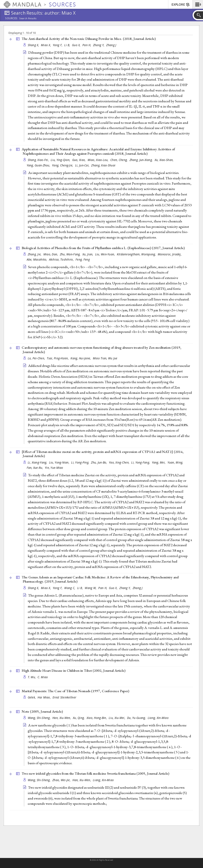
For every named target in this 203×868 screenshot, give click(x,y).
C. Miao (43, 677)
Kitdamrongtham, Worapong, (137, 254)
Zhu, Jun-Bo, (99, 462)
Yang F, (58, 45)
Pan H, (87, 45)
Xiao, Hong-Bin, (97, 718)
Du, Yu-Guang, (137, 718)
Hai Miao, (45, 697)
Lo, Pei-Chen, (37, 358)
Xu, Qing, (79, 718)
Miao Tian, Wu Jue (105, 358)
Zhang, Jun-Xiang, (142, 160)
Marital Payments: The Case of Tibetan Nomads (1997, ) (75, 691)
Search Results (28, 18)
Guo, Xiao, (79, 160)
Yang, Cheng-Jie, (63, 165)
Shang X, (34, 45)
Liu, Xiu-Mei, (117, 718)
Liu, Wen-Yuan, (105, 254)
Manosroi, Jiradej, (170, 254)
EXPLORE (181, 5)
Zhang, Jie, (35, 254)
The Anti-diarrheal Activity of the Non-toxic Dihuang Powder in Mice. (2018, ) (89, 39)
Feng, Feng (83, 259)
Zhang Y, (99, 45)
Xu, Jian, (88, 254)
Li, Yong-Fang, (141, 462)
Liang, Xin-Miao (158, 718)
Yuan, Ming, (176, 462)
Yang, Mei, (159, 462)
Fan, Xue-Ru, (35, 468)
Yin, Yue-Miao (54, 468)
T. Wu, (32, 677)
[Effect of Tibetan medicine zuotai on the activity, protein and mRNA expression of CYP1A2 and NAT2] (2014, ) (103, 454)
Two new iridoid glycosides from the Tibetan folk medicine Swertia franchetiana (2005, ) (95, 773)
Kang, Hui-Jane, (81, 358)
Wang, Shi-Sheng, (40, 718)
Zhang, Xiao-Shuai (103, 165)
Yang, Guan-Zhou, (39, 165)
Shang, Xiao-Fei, (39, 160)
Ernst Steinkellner (64, 697)
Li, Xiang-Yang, (38, 462)
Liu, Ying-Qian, (61, 160)
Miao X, (46, 45)
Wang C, (70, 588)
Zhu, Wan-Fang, (71, 254)
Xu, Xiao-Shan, (165, 160)
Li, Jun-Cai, (83, 165)
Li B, (68, 45)
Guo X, (77, 45)
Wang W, (91, 588)
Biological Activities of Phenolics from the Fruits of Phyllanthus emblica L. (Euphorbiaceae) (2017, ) (103, 248)
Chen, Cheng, (119, 160)
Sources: (12, 19)
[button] (198, 4)
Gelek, (32, 697)
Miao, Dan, (51, 254)
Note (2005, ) (42, 711)
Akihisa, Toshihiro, (62, 259)
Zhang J (111, 45)
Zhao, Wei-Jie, (62, 780)
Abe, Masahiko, (37, 259)
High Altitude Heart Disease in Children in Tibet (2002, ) (74, 670)
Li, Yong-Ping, (81, 462)
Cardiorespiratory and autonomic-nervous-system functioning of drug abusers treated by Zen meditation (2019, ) (101, 350)
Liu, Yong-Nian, (60, 462)
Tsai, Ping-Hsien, (58, 358)
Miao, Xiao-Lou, (98, 160)
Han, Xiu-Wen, (62, 718)
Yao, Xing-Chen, (120, 462)
